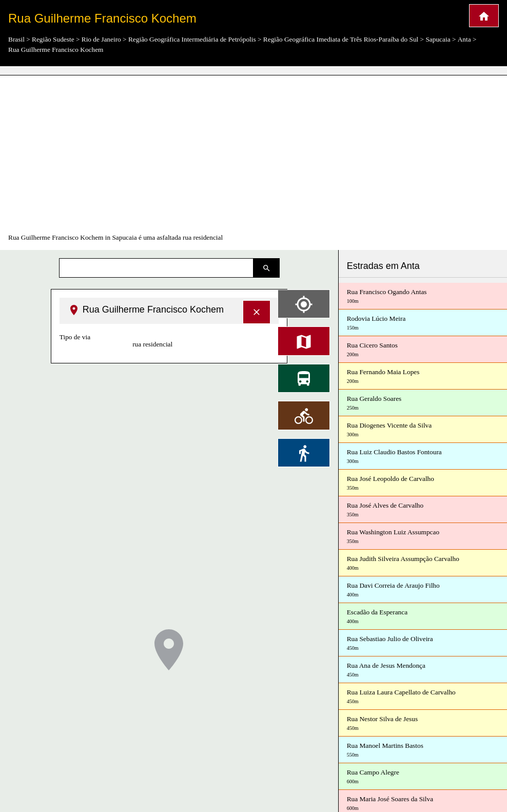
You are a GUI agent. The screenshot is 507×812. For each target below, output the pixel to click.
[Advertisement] (254, 154)
